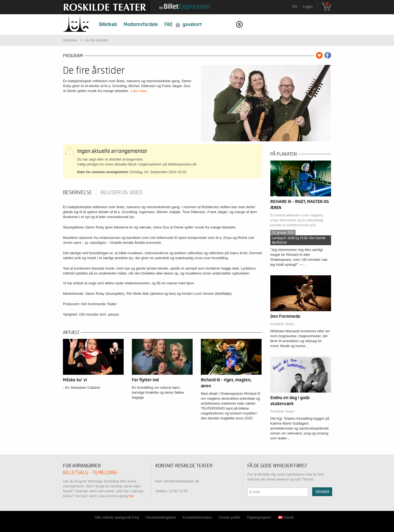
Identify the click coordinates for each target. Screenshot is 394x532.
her (131, 496)
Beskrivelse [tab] (77, 193)
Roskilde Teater (283, 324)
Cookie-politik (229, 517)
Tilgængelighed (259, 517)
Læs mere (139, 91)
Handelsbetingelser (161, 517)
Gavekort (192, 25)
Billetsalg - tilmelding (90, 473)
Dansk (286, 517)
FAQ (168, 25)
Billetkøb (108, 25)
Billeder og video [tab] (121, 193)
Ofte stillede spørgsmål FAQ (117, 517)
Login (308, 7)
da (295, 6)
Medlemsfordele (141, 25)
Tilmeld (322, 492)
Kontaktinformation (197, 517)
